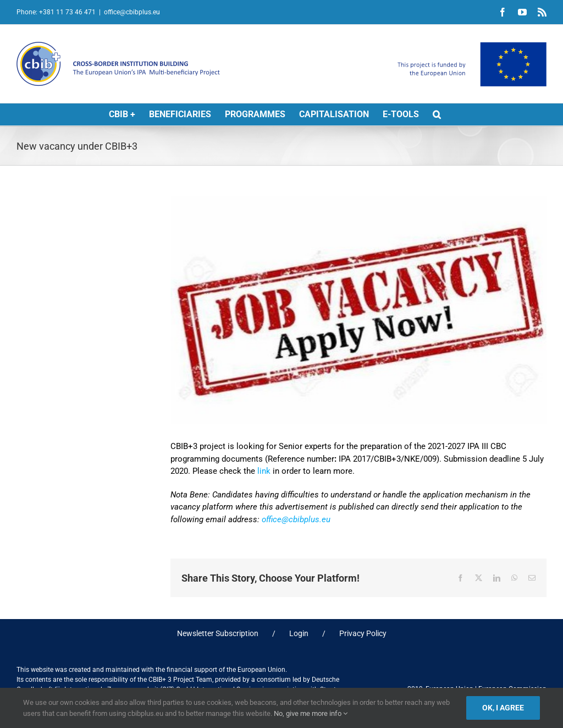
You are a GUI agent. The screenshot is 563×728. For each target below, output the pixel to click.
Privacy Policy (363, 633)
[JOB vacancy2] (358, 310)
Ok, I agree (503, 708)
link (264, 471)
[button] (437, 114)
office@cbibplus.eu (132, 12)
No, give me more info (311, 713)
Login (299, 633)
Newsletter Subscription (218, 633)
